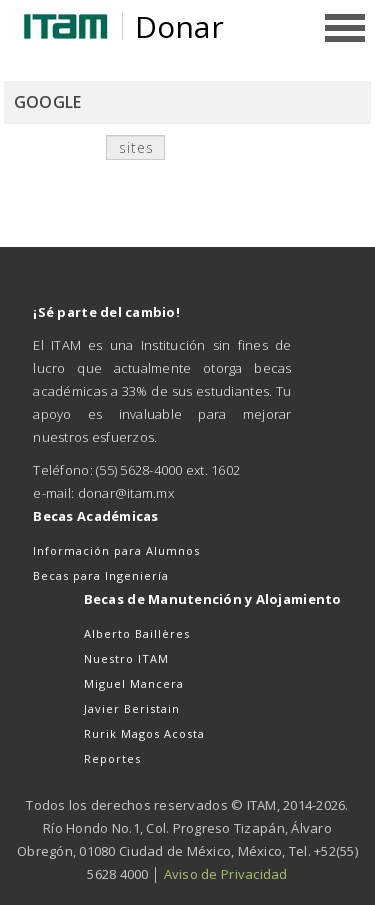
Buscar (206, 151)
